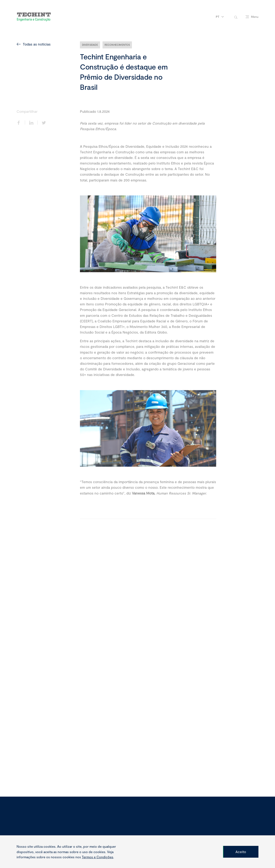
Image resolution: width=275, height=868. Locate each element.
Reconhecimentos (117, 45)
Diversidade (90, 45)
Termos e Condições (98, 857)
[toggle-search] (236, 17)
